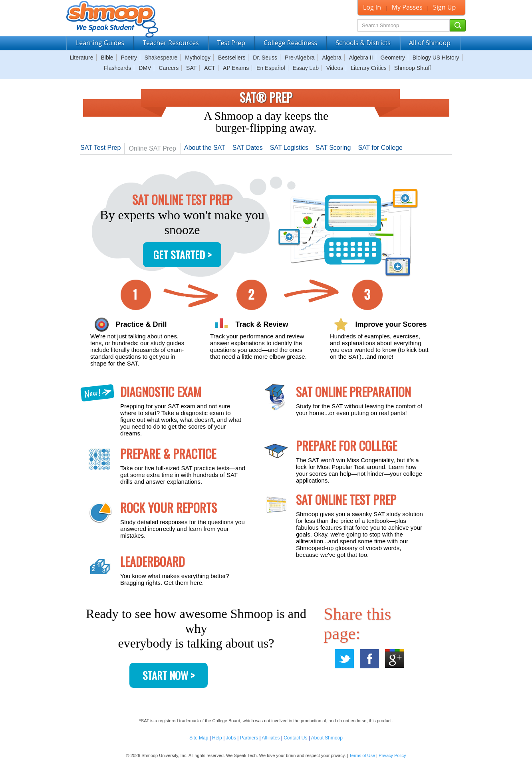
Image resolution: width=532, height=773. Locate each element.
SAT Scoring (333, 148)
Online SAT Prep (152, 148)
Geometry (393, 58)
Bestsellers (232, 58)
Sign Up (444, 7)
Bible (107, 58)
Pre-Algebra (300, 58)
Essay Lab (306, 68)
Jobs (231, 738)
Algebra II (361, 58)
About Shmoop (327, 738)
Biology (422, 58)
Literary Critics (368, 68)
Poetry (129, 58)
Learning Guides (100, 43)
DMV (145, 68)
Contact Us (295, 738)
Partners (249, 738)
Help (217, 738)
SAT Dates (248, 148)
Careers (169, 68)
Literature (81, 58)
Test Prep (231, 43)
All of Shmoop (430, 43)
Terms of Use (362, 755)
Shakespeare (161, 58)
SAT (191, 68)
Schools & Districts (363, 43)
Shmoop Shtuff (413, 68)
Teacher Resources (171, 43)
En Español (271, 68)
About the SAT (205, 148)
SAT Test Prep (100, 148)
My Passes (407, 7)
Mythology (198, 58)
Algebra (332, 58)
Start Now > (169, 675)
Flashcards (117, 68)
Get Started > (182, 255)
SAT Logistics (289, 148)
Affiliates (271, 738)
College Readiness (290, 43)
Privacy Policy (392, 755)
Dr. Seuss (265, 58)
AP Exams (236, 68)
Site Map (199, 738)
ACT (210, 68)
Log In (372, 7)
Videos (335, 68)
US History (446, 58)
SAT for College (380, 148)
